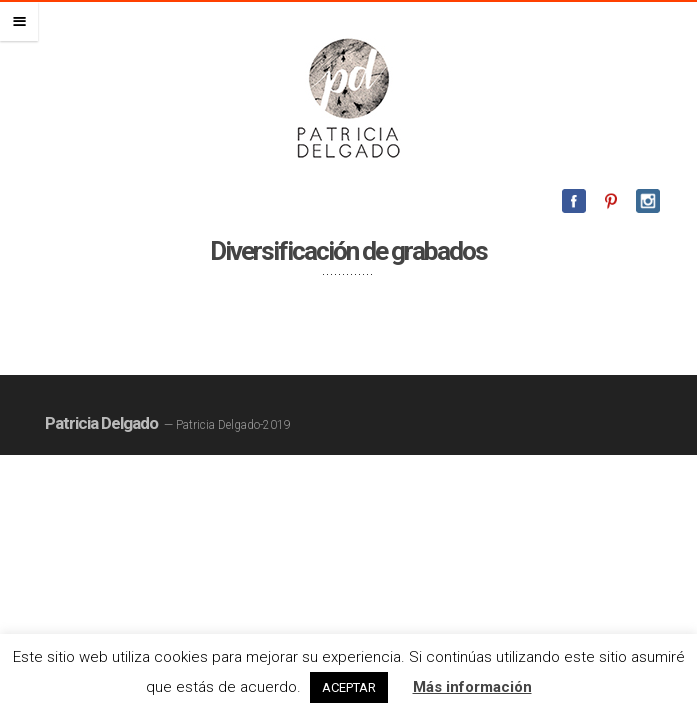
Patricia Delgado (101, 423)
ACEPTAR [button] (349, 687)
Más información (472, 687)
